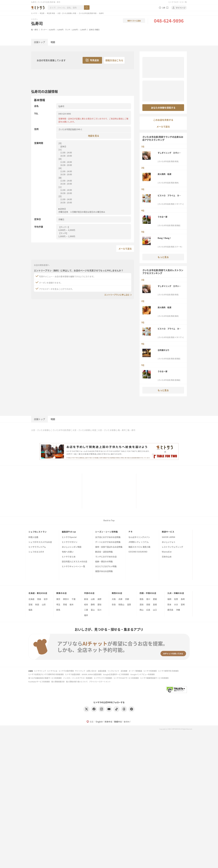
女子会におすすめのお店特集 (108, 537)
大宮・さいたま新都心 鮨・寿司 (112, 430)
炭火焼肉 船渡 (164, 174)
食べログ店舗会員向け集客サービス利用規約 (45, 678)
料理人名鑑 (33, 537)
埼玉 (58, 604)
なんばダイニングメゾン (139, 537)
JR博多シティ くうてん (139, 542)
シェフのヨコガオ (36, 552)
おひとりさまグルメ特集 (106, 566)
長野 (99, 599)
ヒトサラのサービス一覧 (178, 2)
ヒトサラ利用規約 (150, 671)
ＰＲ (131, 532)
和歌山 (121, 604)
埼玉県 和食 (51, 13)
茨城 (65, 604)
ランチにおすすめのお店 (106, 557)
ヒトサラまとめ (69, 557)
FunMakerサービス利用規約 (39, 682)
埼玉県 (42, 13)
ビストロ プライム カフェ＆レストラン (169, 195)
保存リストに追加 (134, 21)
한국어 (127, 722)
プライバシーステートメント (100, 682)
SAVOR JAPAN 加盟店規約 (92, 674)
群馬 (58, 610)
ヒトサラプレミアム (37, 547)
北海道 (31, 599)
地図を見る (94, 136)
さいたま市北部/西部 (62, 430)
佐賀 (176, 599)
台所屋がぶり (163, 350)
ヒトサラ (34, 13)
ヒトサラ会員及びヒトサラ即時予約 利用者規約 (46, 674)
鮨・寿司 (34, 30)
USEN (31, 671)
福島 (30, 610)
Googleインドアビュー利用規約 (143, 674)
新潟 (86, 599)
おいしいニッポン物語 (72, 547)
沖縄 (178, 610)
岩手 (46, 599)
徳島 (142, 599)
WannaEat (167, 552)
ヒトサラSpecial (69, 537)
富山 (93, 610)
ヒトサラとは (52, 671)
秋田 (37, 604)
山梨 (93, 599)
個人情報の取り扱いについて (77, 682)
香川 (148, 599)
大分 (176, 604)
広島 (148, 610)
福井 (86, 615)
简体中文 (108, 722)
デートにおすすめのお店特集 (108, 542)
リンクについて (113, 671)
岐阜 (86, 604)
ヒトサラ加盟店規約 (73, 674)
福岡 (169, 599)
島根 (155, 604)
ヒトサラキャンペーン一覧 (73, 566)
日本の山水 (167, 557)
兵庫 (120, 599)
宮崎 (183, 604)
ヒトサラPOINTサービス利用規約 (126, 678)
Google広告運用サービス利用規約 (116, 674)
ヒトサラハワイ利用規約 (103, 678)
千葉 (74, 599)
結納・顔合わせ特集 (104, 562)
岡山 (142, 610)
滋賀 (129, 604)
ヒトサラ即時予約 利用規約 (168, 671)
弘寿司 (37, 23)
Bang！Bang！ (164, 238)
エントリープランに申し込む (117, 295)
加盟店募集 (102, 671)
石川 (99, 610)
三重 (86, 610)
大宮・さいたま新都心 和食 (67, 13)
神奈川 (66, 599)
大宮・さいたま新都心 (41, 430)
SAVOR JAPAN (168, 537)
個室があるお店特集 (104, 571)
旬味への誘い (68, 552)
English (99, 722)
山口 (155, 610)
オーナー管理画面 (135, 671)
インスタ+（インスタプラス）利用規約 (78, 678)
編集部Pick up (69, 532)
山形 (44, 604)
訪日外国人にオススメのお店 (75, 562)
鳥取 (148, 604)
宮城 (30, 604)
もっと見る (163, 257)
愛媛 (155, 599)
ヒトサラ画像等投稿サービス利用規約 (154, 678)
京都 (127, 599)
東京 (58, 599)
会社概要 (124, 671)
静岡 (93, 604)
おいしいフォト (169, 542)
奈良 (114, 604)
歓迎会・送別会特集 (104, 552)
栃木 (72, 604)
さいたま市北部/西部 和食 (88, 13)
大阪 (114, 599)
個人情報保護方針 (58, 682)
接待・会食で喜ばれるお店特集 (109, 547)
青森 (39, 599)
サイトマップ (80, 671)
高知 (142, 604)
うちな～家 (163, 217)
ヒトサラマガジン (70, 542)
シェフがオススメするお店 (40, 542)
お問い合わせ (91, 671)
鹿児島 (170, 610)
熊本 (169, 604)
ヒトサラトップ (40, 671)
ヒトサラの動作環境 (66, 671)
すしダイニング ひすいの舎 (169, 153)
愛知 (99, 604)
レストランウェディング (172, 547)
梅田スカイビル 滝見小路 (139, 547)
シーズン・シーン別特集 (107, 532)
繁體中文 (118, 722)
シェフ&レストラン (38, 532)
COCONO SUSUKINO (138, 552)
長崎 (183, 599)
